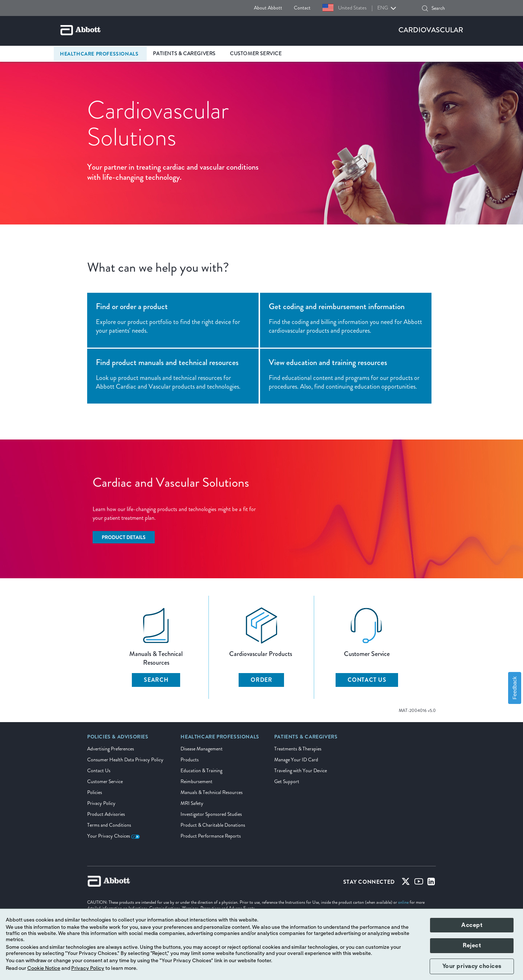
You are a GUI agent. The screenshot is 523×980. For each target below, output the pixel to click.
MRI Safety (192, 803)
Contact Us (99, 771)
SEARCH (156, 680)
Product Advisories (106, 814)
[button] (425, 8)
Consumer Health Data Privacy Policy (125, 760)
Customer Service (105, 781)
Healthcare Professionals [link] (99, 54)
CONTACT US (367, 680)
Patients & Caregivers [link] (184, 54)
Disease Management (202, 749)
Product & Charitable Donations (213, 825)
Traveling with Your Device (301, 771)
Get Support (287, 781)
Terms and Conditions (109, 825)
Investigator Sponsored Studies (211, 814)
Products (190, 760)
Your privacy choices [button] (472, 966)
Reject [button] (472, 945)
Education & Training (201, 771)
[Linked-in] (431, 883)
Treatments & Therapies (298, 749)
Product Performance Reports (211, 836)
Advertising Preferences (111, 749)
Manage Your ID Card (296, 760)
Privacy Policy (101, 803)
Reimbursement (196, 781)
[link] (118, 739)
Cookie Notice (44, 968)
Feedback (515, 688)
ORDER (261, 680)
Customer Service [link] (256, 54)
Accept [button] (472, 925)
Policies (95, 792)
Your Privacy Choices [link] (113, 836)
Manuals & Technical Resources (212, 792)
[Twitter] (406, 883)
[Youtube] (419, 883)
